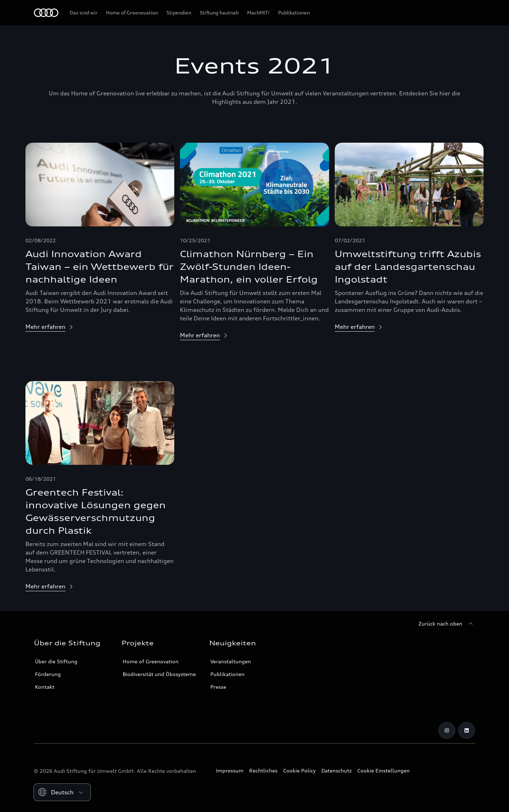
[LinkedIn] (467, 730)
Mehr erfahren (45, 327)
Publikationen (227, 674)
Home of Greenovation (151, 661)
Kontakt (45, 687)
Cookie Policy (299, 770)
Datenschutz (337, 770)
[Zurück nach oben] (447, 624)
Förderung (48, 674)
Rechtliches (263, 770)
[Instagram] (447, 730)
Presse (218, 687)
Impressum (230, 770)
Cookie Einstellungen (384, 770)
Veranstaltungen (231, 661)
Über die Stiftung (56, 661)
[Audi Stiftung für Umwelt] (46, 13)
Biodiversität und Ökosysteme (159, 674)
